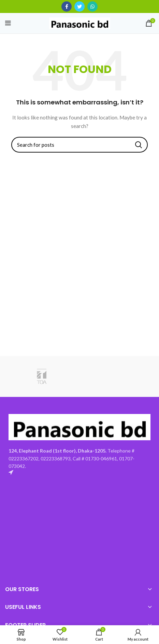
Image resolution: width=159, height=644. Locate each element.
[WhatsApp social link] (92, 6)
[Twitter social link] (79, 6)
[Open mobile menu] (8, 23)
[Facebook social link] (67, 6)
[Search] (79, 145)
